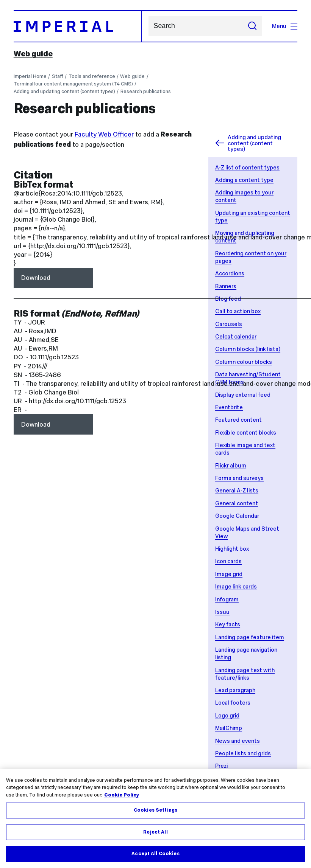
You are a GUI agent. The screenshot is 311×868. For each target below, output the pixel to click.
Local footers (233, 703)
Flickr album (231, 465)
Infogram (227, 599)
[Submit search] (252, 26)
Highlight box (232, 549)
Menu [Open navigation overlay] (285, 26)
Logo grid (227, 715)
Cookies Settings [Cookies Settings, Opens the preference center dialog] (155, 810)
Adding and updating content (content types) (64, 91)
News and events (238, 741)
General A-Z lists (237, 490)
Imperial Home (30, 76)
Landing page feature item (250, 637)
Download (36, 278)
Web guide (33, 54)
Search (148, 26)
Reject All (155, 832)
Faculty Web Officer (104, 134)
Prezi (221, 766)
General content (237, 503)
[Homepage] (78, 26)
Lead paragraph (235, 690)
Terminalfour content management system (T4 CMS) (73, 84)
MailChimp (229, 728)
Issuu (222, 612)
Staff (58, 76)
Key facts (228, 624)
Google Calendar (237, 516)
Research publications (146, 91)
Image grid (229, 574)
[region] (155, 819)
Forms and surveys (239, 478)
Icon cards (228, 561)
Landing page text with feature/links (245, 674)
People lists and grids (243, 753)
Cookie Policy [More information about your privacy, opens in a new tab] (122, 795)
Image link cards (236, 586)
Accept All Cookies (155, 854)
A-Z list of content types (247, 167)
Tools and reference (92, 76)
